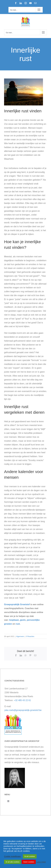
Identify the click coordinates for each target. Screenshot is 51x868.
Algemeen (20, 636)
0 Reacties (30, 636)
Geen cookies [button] (29, 862)
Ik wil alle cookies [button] (13, 862)
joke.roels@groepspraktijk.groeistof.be (23, 710)
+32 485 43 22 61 (22, 700)
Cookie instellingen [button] (12, 856)
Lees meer (41, 862)
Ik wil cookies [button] (30, 856)
